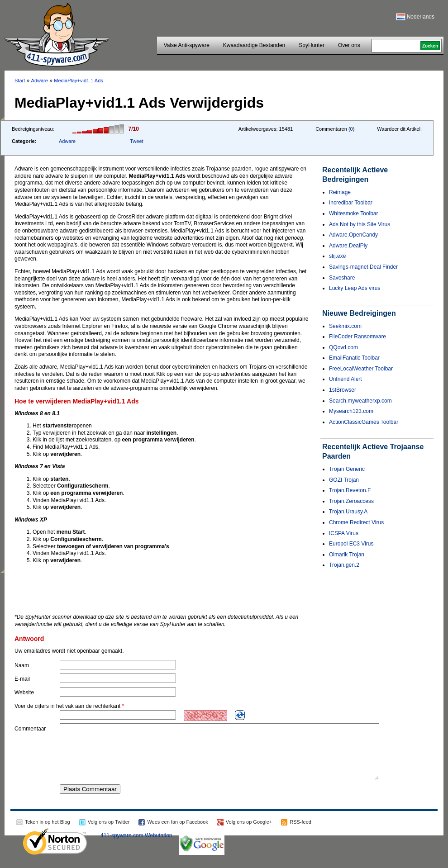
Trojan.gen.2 (344, 565)
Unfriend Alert (346, 379)
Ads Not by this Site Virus (360, 224)
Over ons (349, 45)
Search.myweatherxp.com (360, 401)
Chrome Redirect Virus (356, 522)
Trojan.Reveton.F (350, 490)
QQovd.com (343, 347)
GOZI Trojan (344, 480)
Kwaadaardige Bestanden (254, 45)
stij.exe (337, 256)
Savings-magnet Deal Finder (363, 267)
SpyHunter (312, 45)
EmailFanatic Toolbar (354, 358)
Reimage (340, 192)
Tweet (136, 141)
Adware (40, 81)
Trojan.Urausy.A (348, 512)
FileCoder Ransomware (357, 337)
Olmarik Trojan (347, 555)
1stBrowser (343, 390)
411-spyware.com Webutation (136, 846)
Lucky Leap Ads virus (355, 288)
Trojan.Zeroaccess (351, 501)
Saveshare (342, 278)
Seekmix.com (345, 326)
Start (20, 81)
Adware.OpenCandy (353, 235)
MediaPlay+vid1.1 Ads (79, 81)
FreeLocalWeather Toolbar (361, 369)
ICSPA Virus (344, 533)
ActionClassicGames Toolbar (364, 422)
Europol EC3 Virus (351, 544)
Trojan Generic (347, 469)
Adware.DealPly (348, 246)
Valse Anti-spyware (187, 45)
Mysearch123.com (351, 411)
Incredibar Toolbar (351, 203)
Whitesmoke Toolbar (354, 213)
